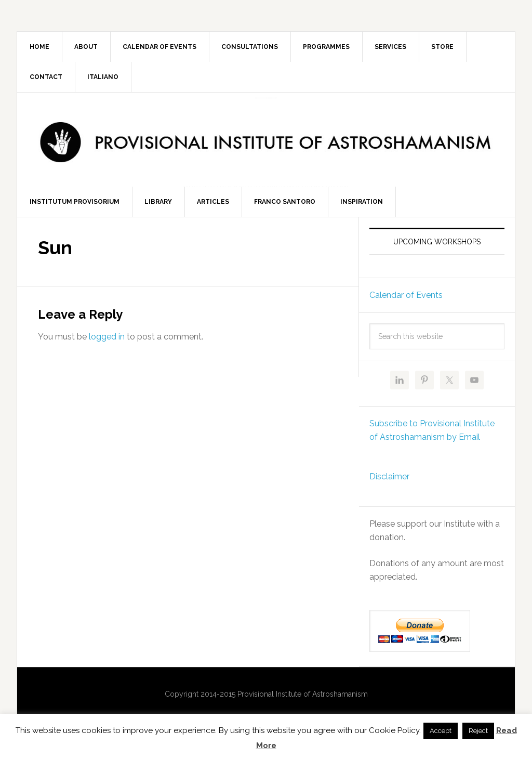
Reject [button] (478, 731)
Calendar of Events (406, 300)
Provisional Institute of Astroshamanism (266, 98)
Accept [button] (441, 731)
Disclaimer (389, 482)
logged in (107, 342)
